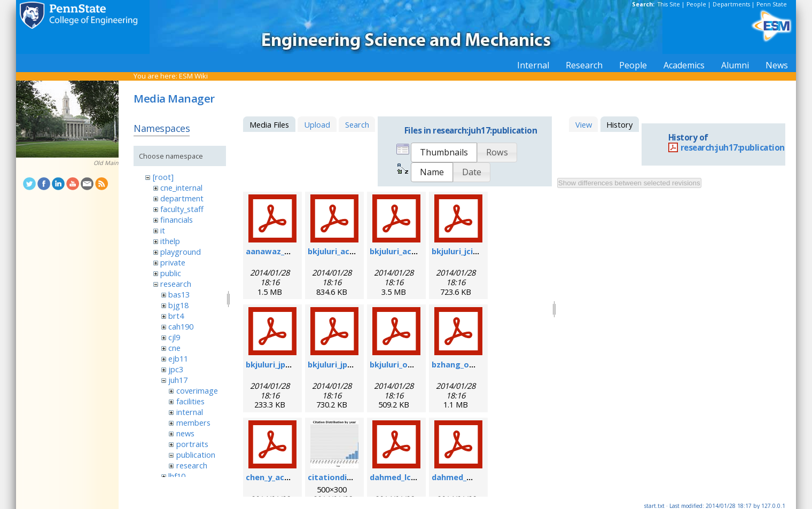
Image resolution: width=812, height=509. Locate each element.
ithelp (170, 241)
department (182, 198)
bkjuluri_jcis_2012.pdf (472, 251)
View (584, 124)
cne (174, 348)
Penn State (772, 4)
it (163, 230)
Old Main (106, 163)
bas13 (179, 294)
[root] (163, 177)
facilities (190, 401)
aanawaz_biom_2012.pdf (293, 251)
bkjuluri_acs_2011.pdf (411, 251)
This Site (669, 4)
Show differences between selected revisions (629, 183)
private (173, 262)
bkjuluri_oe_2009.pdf (409, 364)
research (176, 284)
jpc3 (176, 369)
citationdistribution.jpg (355, 477)
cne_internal (181, 187)
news (185, 433)
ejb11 (178, 358)
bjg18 (178, 305)
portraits (192, 444)
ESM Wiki (193, 76)
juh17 (178, 380)
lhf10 (177, 476)
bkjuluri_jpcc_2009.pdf (350, 364)
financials (177, 220)
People (696, 4)
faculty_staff (182, 209)
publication (196, 455)
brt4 (176, 316)
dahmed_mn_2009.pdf (473, 477)
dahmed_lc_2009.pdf (408, 477)
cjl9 (174, 337)
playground (181, 252)
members (193, 422)
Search (357, 124)
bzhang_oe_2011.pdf (471, 364)
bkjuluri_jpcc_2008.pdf (288, 364)
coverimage (197, 390)
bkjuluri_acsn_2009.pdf (351, 251)
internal (190, 412)
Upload (317, 124)
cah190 (181, 326)
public (171, 273)
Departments (731, 4)
